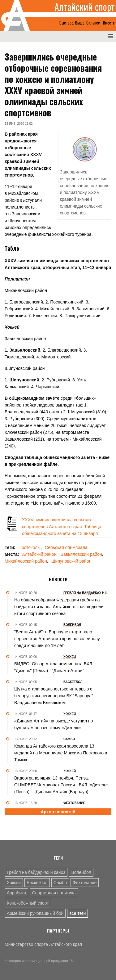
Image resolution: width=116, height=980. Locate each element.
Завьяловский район (81, 554)
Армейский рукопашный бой (35, 913)
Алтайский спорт (85, 7)
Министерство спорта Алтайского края (43, 944)
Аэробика (16, 893)
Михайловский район (26, 561)
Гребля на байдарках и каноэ (36, 872)
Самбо (60, 883)
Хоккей (14, 883)
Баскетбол (37, 883)
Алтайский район (39, 554)
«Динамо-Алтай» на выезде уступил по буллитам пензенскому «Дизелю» (54, 724)
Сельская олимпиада (66, 547)
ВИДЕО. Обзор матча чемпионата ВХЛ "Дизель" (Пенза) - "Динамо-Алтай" (53, 667)
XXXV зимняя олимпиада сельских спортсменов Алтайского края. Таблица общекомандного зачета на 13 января (62, 527)
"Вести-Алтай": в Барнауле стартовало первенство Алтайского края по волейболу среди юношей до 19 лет (57, 639)
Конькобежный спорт (28, 903)
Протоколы (30, 547)
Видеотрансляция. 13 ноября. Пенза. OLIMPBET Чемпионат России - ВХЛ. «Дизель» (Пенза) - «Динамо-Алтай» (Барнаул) (61, 785)
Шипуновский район (71, 561)
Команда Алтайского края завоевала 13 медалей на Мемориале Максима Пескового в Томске (61, 753)
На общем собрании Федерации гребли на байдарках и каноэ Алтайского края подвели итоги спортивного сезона (59, 607)
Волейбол (81, 872)
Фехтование (85, 883)
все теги (77, 913)
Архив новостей (58, 812)
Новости (58, 579)
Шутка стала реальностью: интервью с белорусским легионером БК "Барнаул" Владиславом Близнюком (54, 696)
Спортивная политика (54, 893)
